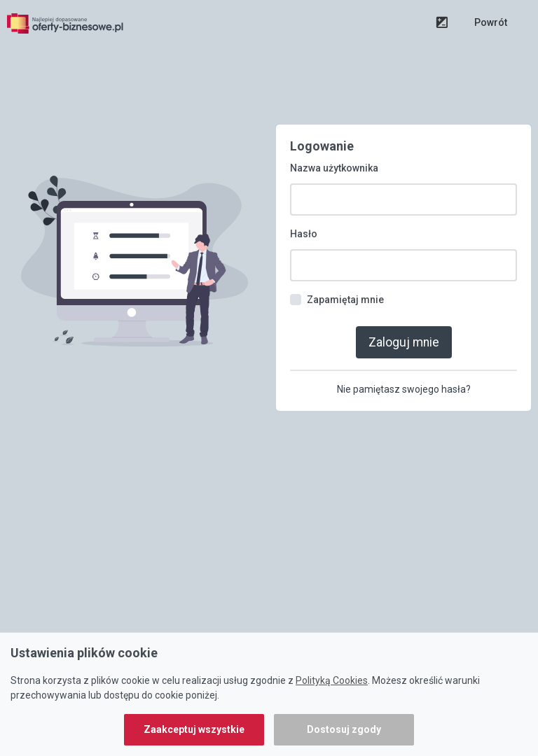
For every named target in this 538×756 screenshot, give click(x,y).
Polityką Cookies (332, 680)
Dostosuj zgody (344, 729)
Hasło (304, 234)
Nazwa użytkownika (334, 168)
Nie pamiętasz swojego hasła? (404, 389)
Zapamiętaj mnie (345, 300)
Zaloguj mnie (404, 342)
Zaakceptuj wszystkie (194, 729)
